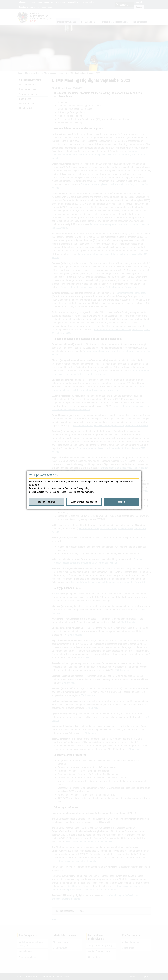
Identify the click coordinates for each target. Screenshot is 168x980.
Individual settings (47, 502)
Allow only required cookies (84, 502)
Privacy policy (83, 488)
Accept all (121, 502)
